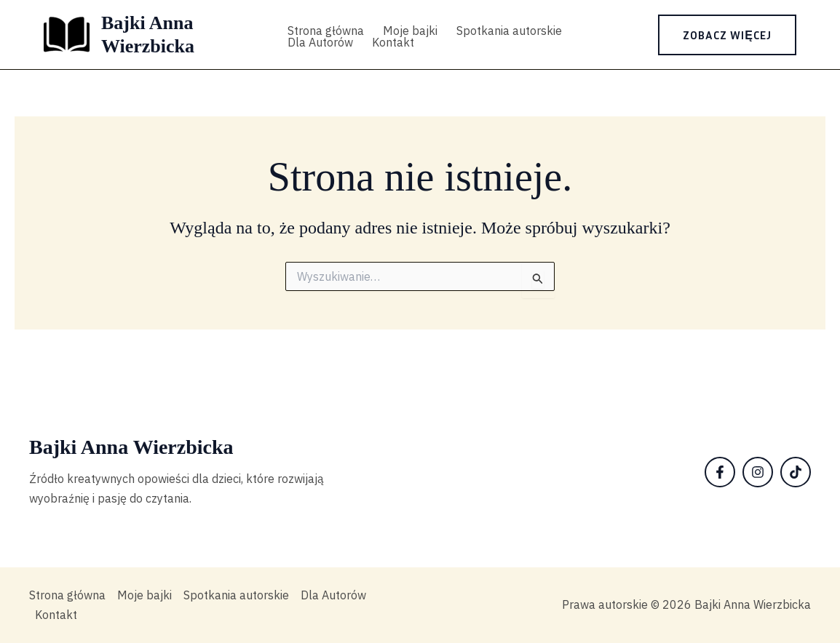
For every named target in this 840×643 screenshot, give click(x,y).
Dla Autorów (320, 42)
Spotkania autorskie (509, 31)
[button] (727, 35)
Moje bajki (410, 31)
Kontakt (393, 42)
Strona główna (326, 31)
